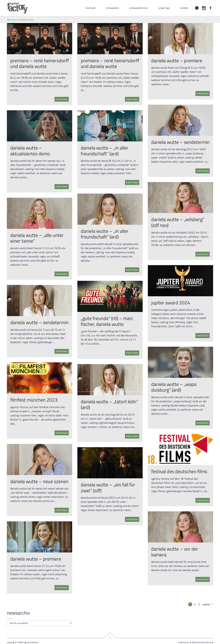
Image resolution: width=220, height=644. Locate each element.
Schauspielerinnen (139, 8)
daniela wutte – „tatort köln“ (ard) (109, 404)
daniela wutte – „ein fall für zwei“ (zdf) (108, 488)
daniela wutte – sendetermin (180, 142)
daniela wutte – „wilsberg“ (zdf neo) (178, 222)
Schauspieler (112, 8)
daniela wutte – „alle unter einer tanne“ (37, 238)
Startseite (90, 8)
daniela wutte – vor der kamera (175, 552)
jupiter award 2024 (171, 303)
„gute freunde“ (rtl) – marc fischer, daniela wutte (107, 321)
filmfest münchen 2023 (34, 400)
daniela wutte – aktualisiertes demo (30, 151)
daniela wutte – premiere (177, 60)
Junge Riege (164, 8)
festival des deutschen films (179, 471)
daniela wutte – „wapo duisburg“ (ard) (174, 387)
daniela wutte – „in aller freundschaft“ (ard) (105, 151)
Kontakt (184, 8)
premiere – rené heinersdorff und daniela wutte (40, 63)
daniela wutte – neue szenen (39, 481)
